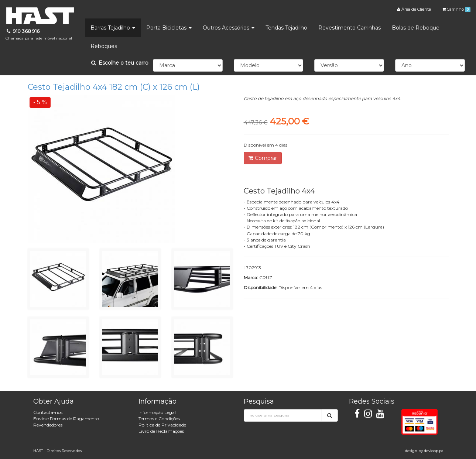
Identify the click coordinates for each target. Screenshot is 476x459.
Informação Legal (157, 412)
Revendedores (48, 425)
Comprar (263, 158)
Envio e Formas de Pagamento (66, 419)
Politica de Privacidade (162, 425)
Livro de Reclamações (161, 431)
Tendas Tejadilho (286, 28)
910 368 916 (39, 35)
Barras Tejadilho (113, 28)
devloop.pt (434, 451)
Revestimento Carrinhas (350, 28)
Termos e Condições (159, 419)
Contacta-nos (48, 412)
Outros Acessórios (229, 28)
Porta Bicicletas (169, 28)
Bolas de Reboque (416, 28)
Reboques (104, 46)
